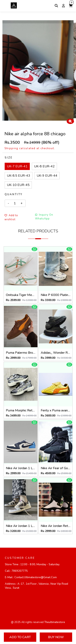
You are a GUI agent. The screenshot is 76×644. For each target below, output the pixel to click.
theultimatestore (55, 622)
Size (9, 158)
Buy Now (56, 637)
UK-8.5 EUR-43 (19, 176)
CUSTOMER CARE (20, 558)
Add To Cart (20, 637)
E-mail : (31, 577)
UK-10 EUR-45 (18, 185)
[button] (71, 6)
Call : (16, 571)
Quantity (14, 194)
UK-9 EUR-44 (47, 176)
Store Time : (32, 564)
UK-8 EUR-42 (44, 166)
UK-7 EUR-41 (17, 166)
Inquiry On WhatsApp (44, 217)
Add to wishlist (11, 217)
